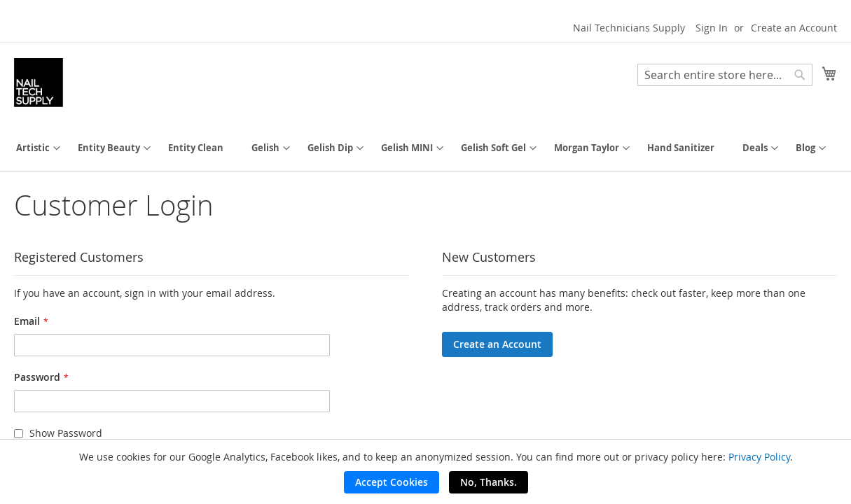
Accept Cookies (392, 482)
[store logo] (39, 83)
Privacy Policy (759, 457)
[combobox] (725, 75)
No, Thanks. (489, 482)
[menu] (425, 148)
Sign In (712, 28)
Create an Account (794, 28)
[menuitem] (33, 148)
